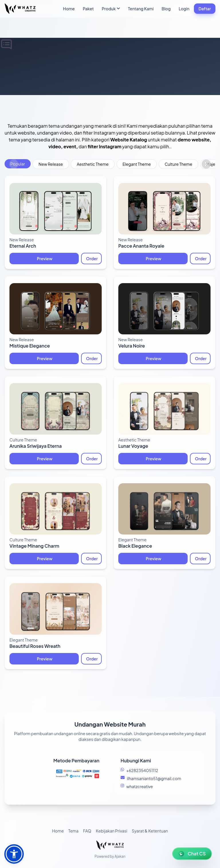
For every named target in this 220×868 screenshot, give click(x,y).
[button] (14, 854)
